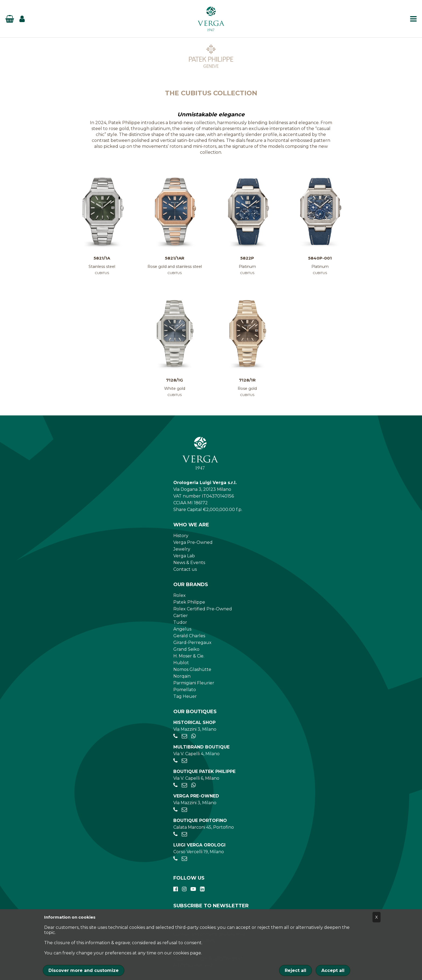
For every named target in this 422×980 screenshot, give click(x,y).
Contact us (185, 569)
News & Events (189, 563)
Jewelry (182, 549)
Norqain (182, 676)
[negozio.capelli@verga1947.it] (184, 761)
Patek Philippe (189, 602)
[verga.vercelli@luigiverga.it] (184, 859)
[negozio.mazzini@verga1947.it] (184, 736)
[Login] (22, 19)
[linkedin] (202, 889)
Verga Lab (184, 556)
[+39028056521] (175, 736)
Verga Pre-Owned (193, 542)
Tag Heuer (185, 696)
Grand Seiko (186, 649)
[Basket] (10, 19)
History (181, 536)
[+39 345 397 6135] (193, 736)
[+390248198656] (175, 859)
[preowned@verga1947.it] (184, 810)
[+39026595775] (175, 785)
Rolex (180, 595)
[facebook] (176, 889)
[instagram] (184, 889)
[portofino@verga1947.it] (184, 834)
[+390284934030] (175, 761)
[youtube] (193, 889)
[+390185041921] (175, 834)
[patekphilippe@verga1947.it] (184, 785)
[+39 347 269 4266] (193, 785)
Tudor (180, 622)
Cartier (181, 616)
